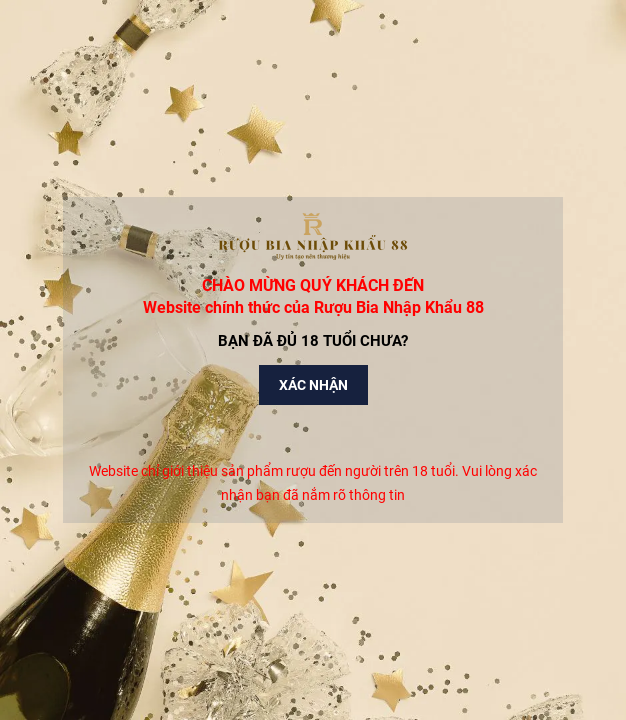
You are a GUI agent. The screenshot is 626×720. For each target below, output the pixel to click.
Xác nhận (313, 385)
